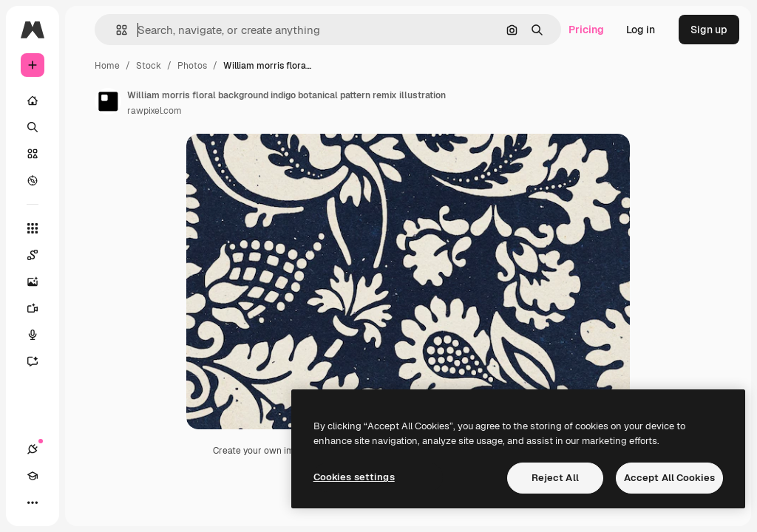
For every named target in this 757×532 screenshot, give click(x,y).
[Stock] (33, 154)
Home (107, 66)
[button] (116, 30)
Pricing (586, 30)
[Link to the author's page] (108, 101)
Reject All (555, 478)
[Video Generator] (33, 308)
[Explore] (33, 180)
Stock (149, 66)
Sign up (709, 30)
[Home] (33, 100)
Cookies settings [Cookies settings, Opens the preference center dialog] (354, 477)
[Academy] (33, 476)
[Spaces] (33, 255)
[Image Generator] (33, 282)
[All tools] (33, 228)
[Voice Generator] (33, 335)
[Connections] (33, 449)
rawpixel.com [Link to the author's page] (155, 111)
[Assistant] (33, 361)
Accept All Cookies (669, 478)
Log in (641, 30)
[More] (33, 502)
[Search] (33, 127)
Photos (192, 66)
